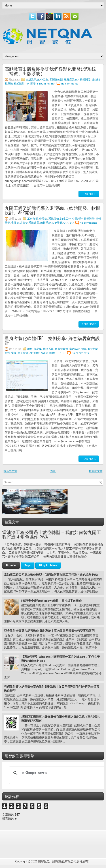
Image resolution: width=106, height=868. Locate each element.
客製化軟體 (56, 79)
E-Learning (43, 84)
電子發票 (23, 353)
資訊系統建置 (31, 223)
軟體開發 (85, 79)
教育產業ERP (71, 79)
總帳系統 (46, 223)
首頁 (53, 471)
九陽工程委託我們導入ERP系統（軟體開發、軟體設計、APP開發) (53, 210)
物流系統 (48, 349)
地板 (30, 349)
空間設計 (77, 219)
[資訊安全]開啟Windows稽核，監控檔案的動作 (52, 601)
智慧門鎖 (93, 349)
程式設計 (19, 84)
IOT (64, 353)
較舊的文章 (96, 471)
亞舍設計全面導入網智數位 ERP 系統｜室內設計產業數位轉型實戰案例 (49, 631)
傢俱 (84, 349)
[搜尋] (57, 773)
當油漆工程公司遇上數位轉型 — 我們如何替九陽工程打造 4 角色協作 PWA (52, 535)
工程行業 (33, 219)
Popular (11, 565)
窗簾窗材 (17, 223)
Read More (89, 194)
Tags (28, 565)
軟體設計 (89, 219)
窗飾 (7, 353)
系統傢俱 (54, 219)
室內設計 (75, 349)
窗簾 (14, 353)
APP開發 (31, 84)
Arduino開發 (48, 353)
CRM (66, 223)
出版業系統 (32, 79)
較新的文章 (10, 471)
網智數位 (44, 861)
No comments (70, 84)
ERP (53, 84)
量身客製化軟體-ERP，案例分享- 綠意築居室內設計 (52, 340)
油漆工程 (66, 219)
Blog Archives (48, 565)
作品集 (44, 79)
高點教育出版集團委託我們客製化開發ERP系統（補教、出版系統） (50, 71)
